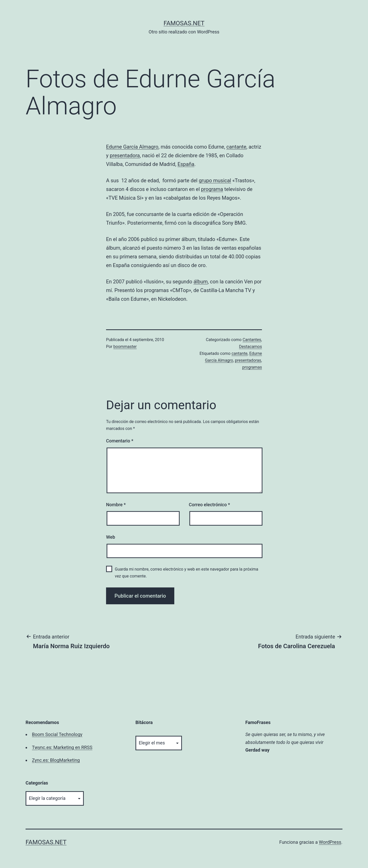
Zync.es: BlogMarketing (56, 760)
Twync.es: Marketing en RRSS (62, 747)
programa (212, 189)
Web (111, 537)
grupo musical (215, 180)
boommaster (125, 347)
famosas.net (184, 23)
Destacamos (250, 347)
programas (252, 367)
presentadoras (248, 360)
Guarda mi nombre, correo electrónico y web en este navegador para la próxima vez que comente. (186, 573)
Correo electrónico (209, 505)
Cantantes (252, 340)
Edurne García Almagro (132, 147)
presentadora (125, 155)
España (186, 164)
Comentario (120, 441)
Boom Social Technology (57, 734)
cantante (236, 147)
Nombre (116, 505)
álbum (201, 282)
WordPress (330, 842)
